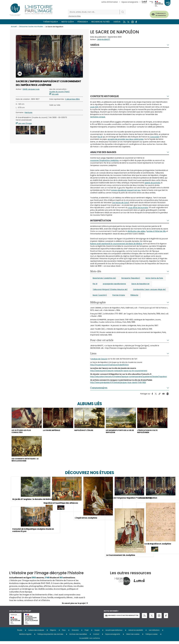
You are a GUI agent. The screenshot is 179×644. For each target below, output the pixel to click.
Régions (53, 633)
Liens (93, 353)
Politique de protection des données (50, 637)
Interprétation (101, 221)
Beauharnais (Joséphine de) (104, 278)
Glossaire (75, 633)
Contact (96, 637)
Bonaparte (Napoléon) (131, 278)
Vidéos (117, 22)
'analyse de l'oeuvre (99, 359)
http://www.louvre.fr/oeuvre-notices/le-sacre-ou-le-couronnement (119, 371)
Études (20, 633)
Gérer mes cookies (133, 637)
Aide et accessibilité (136, 633)
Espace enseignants (130, 2)
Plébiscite (134, 295)
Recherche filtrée (101, 22)
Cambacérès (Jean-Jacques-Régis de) (149, 289)
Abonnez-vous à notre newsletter (122, 618)
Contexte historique (104, 96)
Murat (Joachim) (100, 295)
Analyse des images (103, 152)
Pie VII (95, 284)
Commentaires (99, 388)
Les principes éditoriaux (114, 633)
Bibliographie (98, 302)
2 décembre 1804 (72, 99)
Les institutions (154, 633)
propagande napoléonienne (114, 284)
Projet (87, 633)
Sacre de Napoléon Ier (140, 284)
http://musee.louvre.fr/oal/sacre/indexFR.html (109, 365)
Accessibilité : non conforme (89, 641)
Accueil (14, 27)
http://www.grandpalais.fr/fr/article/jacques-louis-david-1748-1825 (118, 382)
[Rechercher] (94, 12)
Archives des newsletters (78, 637)
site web (55, 94)
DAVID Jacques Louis (31, 89)
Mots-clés (67, 22)
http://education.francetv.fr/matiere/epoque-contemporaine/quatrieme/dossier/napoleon (129, 377)
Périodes (82, 22)
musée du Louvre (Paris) (59, 92)
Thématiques (50, 22)
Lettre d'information (110, 2)
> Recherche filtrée (74, 16)
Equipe (97, 633)
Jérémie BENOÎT (104, 39)
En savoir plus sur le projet (74, 606)
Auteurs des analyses (36, 633)
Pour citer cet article (102, 340)
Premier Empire (119, 295)
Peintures (29, 112)
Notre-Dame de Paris (154, 278)
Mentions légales (25, 637)
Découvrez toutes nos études (32, 27)
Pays (64, 633)
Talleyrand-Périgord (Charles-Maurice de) (110, 289)
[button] (23, 130)
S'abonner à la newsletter (158, 14)
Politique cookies (152, 637)
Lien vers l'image (25, 123)
